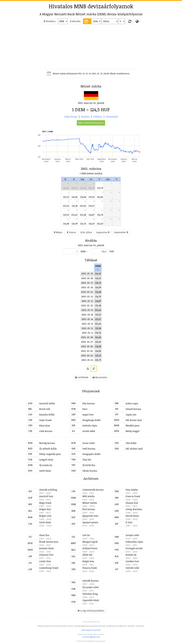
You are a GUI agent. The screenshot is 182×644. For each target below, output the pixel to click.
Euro (85, 409)
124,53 (92, 224)
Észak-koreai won (49, 542)
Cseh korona (46, 431)
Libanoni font (46, 555)
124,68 (83, 197)
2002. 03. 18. (87, 315)
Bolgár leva (45, 509)
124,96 (75, 197)
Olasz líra (44, 535)
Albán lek (87, 555)
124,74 (75, 188)
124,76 (100, 215)
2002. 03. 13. (88, 324)
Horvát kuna (132, 516)
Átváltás (85, 117)
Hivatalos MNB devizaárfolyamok (91, 6)
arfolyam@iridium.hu (91, 637)
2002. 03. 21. (87, 301)
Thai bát (87, 460)
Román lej (131, 555)
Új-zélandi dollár (48, 449)
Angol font (88, 415)
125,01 (92, 197)
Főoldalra (50, 21)
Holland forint (90, 548)
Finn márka (132, 490)
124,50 (100, 224)
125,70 (91, 188)
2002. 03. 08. (87, 337)
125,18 (75, 206)
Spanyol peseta (90, 522)
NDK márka (89, 496)
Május (58, 232)
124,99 (75, 224)
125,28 (83, 215)
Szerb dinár (45, 471)
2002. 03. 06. (87, 346)
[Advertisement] (14, 48)
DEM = (84, 251)
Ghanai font (132, 503)
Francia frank (133, 496)
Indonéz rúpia (90, 426)
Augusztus (103, 232)
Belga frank (45, 503)
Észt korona (89, 509)
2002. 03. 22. (87, 296)
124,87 (92, 215)
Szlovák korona (91, 581)
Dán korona (89, 403)
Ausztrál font (46, 496)
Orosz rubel (89, 443)
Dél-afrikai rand (134, 449)
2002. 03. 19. (87, 310)
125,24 (66, 206)
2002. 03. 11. (88, 333)
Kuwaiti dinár (47, 548)
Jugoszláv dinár (91, 600)
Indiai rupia (132, 403)
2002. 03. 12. (87, 328)
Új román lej (46, 465)
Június (71, 232)
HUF (112, 251)
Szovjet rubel (132, 535)
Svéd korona (89, 449)
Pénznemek (112, 117)
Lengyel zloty (46, 460)
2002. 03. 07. (87, 342)
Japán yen (131, 415)
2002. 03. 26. (87, 287)
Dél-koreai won (134, 420)
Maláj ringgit (133, 431)
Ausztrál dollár (47, 403)
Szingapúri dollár (92, 454)
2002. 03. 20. (87, 305)
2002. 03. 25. (87, 292)
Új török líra (89, 465)
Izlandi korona (133, 409)
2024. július (86, 232)
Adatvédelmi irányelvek (91, 630)
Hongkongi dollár (92, 420)
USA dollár (131, 443)
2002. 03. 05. (87, 351)
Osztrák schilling (48, 490)
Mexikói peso (133, 426)
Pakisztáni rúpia (134, 542)
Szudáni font (132, 561)
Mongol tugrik (90, 542)
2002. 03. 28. (87, 278)
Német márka (90, 503)
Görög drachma (134, 509)
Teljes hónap (71, 117)
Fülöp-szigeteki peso (50, 454)
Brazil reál (45, 409)
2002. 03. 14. (87, 319)
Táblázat (98, 117)
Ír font (129, 522)
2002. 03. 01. (87, 360)
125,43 (83, 188)
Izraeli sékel (89, 431)
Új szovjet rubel (91, 587)
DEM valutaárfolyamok (91, 123)
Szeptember (121, 232)
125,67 (91, 206)
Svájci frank (45, 420)
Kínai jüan (45, 426)
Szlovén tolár (133, 568)
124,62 (66, 188)
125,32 (66, 215)
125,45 (83, 206)
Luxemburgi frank (49, 568)
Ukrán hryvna (90, 471)
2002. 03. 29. (87, 274)
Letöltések (82, 377)
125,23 (66, 197)
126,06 (100, 197)
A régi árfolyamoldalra (91, 611)
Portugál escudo (134, 548)
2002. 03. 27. (87, 283)
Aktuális (75, 21)
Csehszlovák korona (93, 490)
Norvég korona (47, 443)
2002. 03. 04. (87, 356)
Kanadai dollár (47, 415)
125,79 (100, 188)
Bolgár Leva (45, 516)
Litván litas (45, 561)
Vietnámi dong (90, 594)
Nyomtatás (100, 377)
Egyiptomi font (90, 516)
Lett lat (86, 535)
